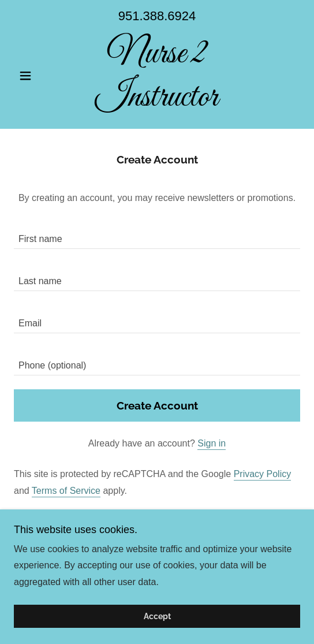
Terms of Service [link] (66, 491)
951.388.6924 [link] (157, 16)
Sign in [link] (212, 443)
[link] (157, 76)
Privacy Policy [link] (263, 474)
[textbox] (157, 235)
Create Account (157, 405)
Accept (157, 616)
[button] (35, 76)
